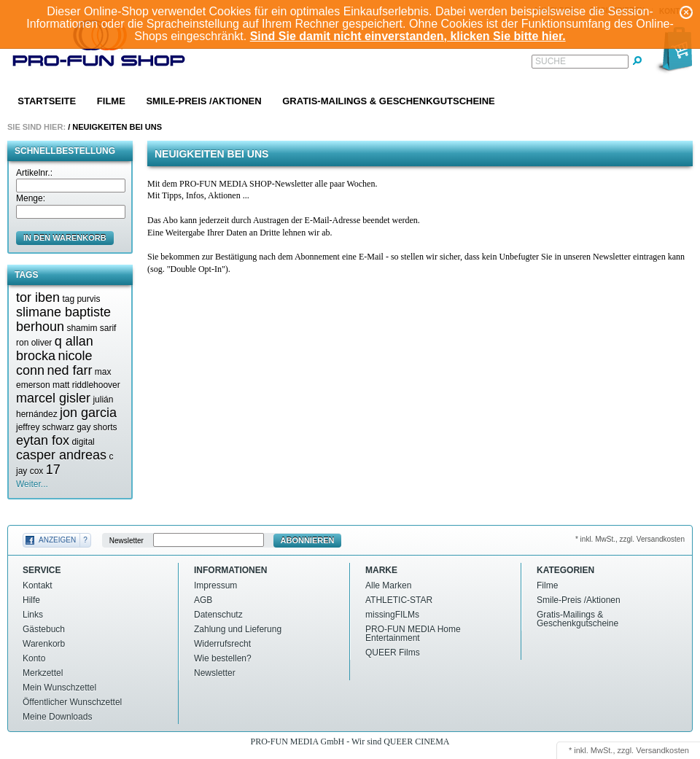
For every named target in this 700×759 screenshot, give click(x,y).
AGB (203, 600)
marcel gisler (53, 398)
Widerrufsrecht (222, 644)
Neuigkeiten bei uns (117, 127)
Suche (551, 61)
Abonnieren (308, 540)
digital (83, 442)
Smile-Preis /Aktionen (203, 101)
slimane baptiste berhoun (63, 319)
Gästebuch (44, 629)
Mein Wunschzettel (59, 688)
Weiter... (32, 484)
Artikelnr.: (34, 173)
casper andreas (61, 455)
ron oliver (34, 343)
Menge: (31, 198)
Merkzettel (43, 673)
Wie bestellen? (223, 658)
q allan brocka (55, 349)
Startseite (47, 101)
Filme (111, 101)
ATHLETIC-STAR (399, 600)
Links (33, 615)
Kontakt (38, 585)
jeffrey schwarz (45, 427)
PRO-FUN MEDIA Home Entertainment (413, 634)
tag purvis (81, 299)
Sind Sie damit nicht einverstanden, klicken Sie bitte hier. (408, 36)
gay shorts (97, 427)
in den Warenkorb (65, 238)
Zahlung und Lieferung (238, 629)
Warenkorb (44, 644)
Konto (34, 658)
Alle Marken (388, 585)
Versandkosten (662, 750)
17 (53, 470)
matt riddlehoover (86, 385)
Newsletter (127, 541)
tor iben (38, 297)
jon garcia (88, 413)
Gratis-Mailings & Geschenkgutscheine (389, 101)
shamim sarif (91, 328)
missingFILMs (392, 615)
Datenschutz (218, 615)
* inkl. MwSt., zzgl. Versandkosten (630, 539)
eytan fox (43, 440)
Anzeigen (57, 540)
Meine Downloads (57, 717)
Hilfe (31, 600)
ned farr (69, 370)
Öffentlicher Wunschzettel (72, 702)
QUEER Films (393, 653)
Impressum (215, 585)
